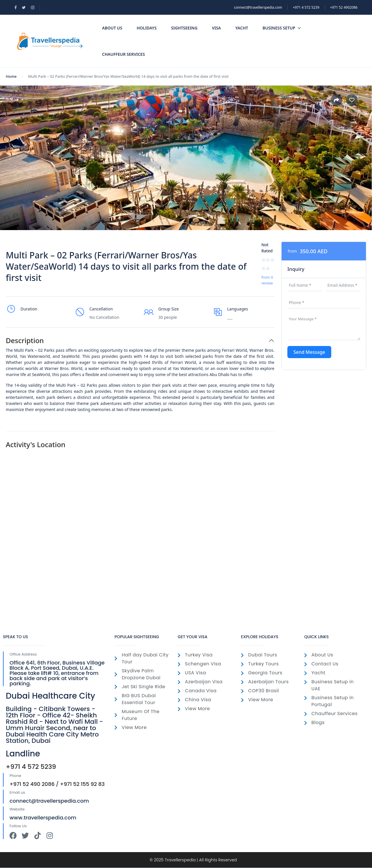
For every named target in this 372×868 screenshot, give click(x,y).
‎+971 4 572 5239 (306, 7)
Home (11, 76)
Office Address (23, 654)
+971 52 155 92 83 (82, 784)
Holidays (147, 28)
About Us (112, 28)
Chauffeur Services (123, 54)
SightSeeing (184, 28)
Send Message (309, 352)
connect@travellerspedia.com (258, 7)
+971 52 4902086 (344, 7)
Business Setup (282, 28)
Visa (216, 28)
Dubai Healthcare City (51, 696)
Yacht (242, 28)
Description (25, 341)
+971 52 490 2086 (32, 784)
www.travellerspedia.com (43, 818)
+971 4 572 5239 (31, 767)
